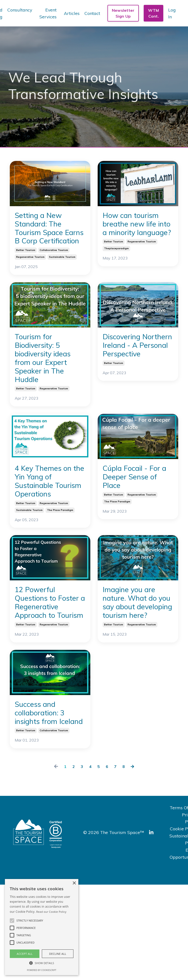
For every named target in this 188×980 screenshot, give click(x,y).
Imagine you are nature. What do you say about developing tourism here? (137, 661)
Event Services (48, 13)
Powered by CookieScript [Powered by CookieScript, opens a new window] (42, 970)
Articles (72, 13)
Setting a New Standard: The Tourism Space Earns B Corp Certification (45, 237)
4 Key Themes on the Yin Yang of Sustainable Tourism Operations (50, 521)
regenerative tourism (30, 276)
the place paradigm (60, 559)
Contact (92, 13)
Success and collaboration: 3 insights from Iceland (47, 800)
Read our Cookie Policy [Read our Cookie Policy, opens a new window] (51, 912)
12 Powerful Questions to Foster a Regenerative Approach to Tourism (42, 667)
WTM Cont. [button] (153, 13)
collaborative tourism (54, 269)
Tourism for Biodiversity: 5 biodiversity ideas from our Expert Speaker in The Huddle (46, 383)
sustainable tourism (62, 276)
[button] (12, 921)
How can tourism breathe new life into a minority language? (138, 232)
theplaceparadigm (116, 265)
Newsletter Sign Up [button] (123, 13)
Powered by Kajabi (163, 967)
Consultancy (19, 10)
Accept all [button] (25, 954)
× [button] (74, 883)
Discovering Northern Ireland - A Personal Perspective (137, 372)
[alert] (42, 927)
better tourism (26, 269)
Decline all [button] (58, 954)
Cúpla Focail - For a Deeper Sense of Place (133, 511)
